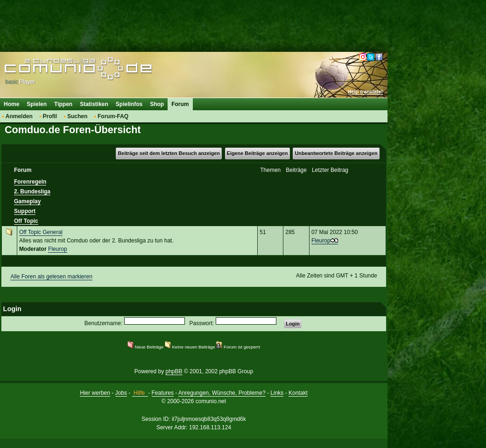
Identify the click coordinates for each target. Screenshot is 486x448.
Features (163, 393)
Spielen (37, 104)
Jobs (121, 393)
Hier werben (95, 393)
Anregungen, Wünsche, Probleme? (222, 393)
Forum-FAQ (113, 116)
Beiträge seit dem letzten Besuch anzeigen (169, 153)
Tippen (63, 104)
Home (11, 104)
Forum (180, 104)
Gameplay (27, 201)
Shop (157, 104)
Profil (50, 116)
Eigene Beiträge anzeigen (257, 153)
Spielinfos (129, 104)
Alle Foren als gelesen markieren (51, 277)
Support (25, 211)
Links (277, 393)
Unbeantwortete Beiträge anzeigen (336, 153)
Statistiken (94, 104)
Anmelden (19, 116)
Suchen (77, 116)
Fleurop (58, 249)
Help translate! (365, 92)
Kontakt (298, 393)
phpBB (174, 371)
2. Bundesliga (32, 192)
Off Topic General (41, 232)
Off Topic (26, 221)
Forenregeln (30, 182)
